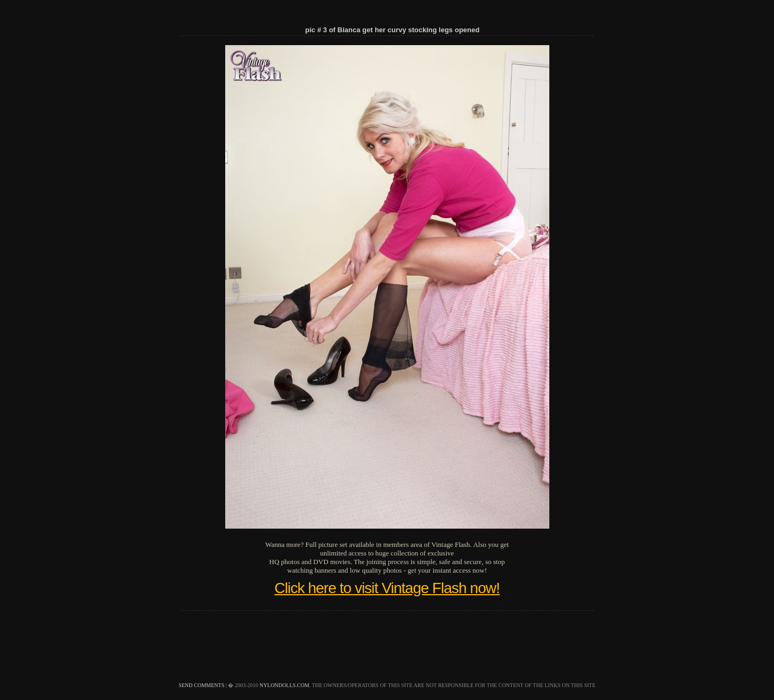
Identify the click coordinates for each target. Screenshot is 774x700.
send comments (201, 685)
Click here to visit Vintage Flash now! (387, 588)
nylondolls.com (285, 685)
